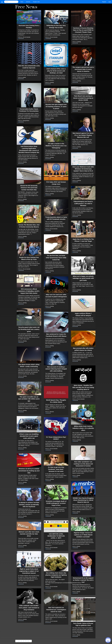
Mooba (79, 475)
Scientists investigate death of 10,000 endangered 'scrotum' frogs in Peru (56, 503)
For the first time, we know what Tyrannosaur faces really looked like (56, 258)
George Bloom (26, 121)
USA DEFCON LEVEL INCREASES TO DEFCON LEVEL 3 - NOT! (56, 536)
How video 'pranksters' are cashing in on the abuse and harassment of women (83, 464)
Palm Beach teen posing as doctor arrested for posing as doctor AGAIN (83, 98)
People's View (37, 2)
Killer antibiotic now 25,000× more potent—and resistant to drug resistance (29, 608)
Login (110, 2)
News (22, 2)
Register (104, 2)
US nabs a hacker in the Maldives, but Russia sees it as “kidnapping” (56, 146)
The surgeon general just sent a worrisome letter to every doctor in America (83, 69)
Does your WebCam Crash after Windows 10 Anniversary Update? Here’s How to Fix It (83, 169)
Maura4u (52, 412)
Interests (28, 2)
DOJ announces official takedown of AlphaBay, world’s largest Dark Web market (29, 291)
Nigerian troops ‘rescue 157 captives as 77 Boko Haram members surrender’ (83, 535)
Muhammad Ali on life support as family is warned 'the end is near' (83, 580)
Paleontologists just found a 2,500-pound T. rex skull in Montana (83, 203)
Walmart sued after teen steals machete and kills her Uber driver (29, 534)
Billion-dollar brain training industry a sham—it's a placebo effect (83, 428)
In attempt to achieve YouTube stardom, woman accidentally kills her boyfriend (29, 505)
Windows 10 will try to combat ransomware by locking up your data (29, 471)
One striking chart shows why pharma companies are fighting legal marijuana (56, 575)
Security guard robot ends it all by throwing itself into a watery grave (29, 329)
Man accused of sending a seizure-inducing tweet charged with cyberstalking (56, 369)
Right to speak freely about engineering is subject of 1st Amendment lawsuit (29, 571)
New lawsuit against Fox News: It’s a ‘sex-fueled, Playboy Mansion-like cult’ (83, 135)
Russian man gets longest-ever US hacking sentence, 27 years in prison (56, 106)
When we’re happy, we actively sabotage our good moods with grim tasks (83, 278)
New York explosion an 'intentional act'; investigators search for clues (56, 610)
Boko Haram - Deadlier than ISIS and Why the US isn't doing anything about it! (83, 387)
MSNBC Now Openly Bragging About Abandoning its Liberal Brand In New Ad (83, 500)
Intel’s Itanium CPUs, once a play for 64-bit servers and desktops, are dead (56, 71)
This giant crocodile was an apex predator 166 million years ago (29, 399)
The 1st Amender (27, 37)
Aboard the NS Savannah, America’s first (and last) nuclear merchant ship (29, 188)
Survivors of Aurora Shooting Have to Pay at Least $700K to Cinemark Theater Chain (83, 30)
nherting (25, 162)
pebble (24, 77)
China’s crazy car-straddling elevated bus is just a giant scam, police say (29, 436)
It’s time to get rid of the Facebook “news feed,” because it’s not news (56, 469)
